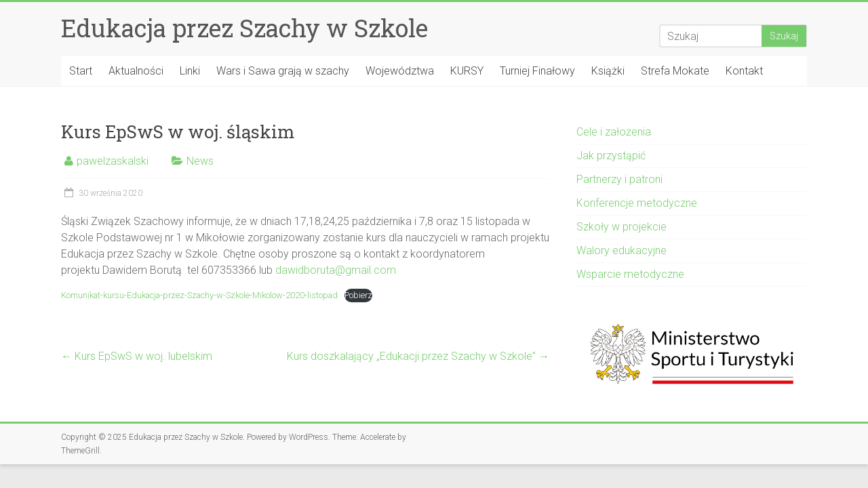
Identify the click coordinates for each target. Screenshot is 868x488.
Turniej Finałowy (537, 71)
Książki (608, 71)
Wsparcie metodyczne (630, 274)
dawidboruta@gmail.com (336, 270)
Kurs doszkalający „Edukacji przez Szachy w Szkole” (418, 356)
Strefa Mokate (675, 71)
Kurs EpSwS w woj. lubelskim (137, 356)
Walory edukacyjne (622, 250)
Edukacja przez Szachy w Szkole (244, 28)
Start (81, 71)
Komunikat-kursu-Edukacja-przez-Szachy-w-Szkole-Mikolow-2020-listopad (199, 295)
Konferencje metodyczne (637, 203)
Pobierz (358, 295)
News (200, 161)
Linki (190, 71)
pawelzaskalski (113, 161)
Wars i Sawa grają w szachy (283, 71)
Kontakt (744, 71)
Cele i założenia (614, 132)
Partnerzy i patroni (619, 179)
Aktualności (136, 71)
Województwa (400, 71)
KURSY (467, 71)
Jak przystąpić (611, 156)
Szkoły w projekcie (622, 227)
